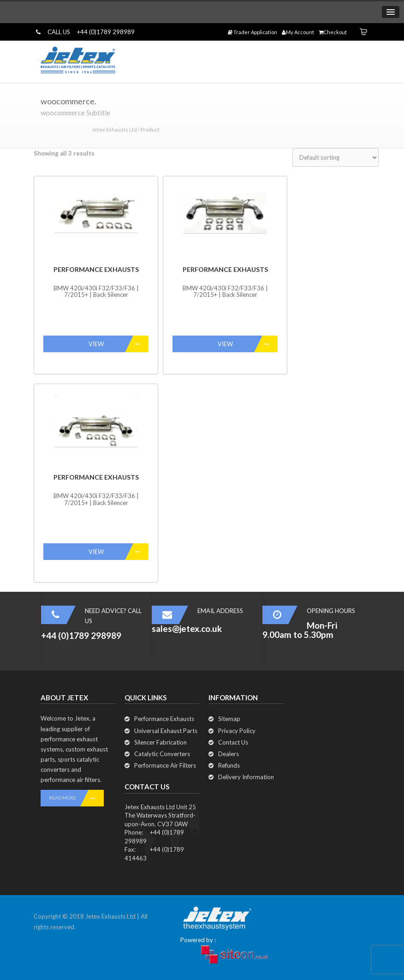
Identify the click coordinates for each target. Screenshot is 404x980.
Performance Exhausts (164, 719)
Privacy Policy (237, 731)
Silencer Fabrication (160, 742)
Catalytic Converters (162, 754)
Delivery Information (246, 777)
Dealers (229, 754)
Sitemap (229, 719)
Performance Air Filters (165, 765)
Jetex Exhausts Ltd (114, 129)
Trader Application (252, 32)
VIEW (119, 344)
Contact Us (233, 742)
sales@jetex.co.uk (187, 628)
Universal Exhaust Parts (166, 731)
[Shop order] (336, 157)
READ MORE (76, 798)
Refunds (229, 765)
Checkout (333, 32)
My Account (298, 32)
